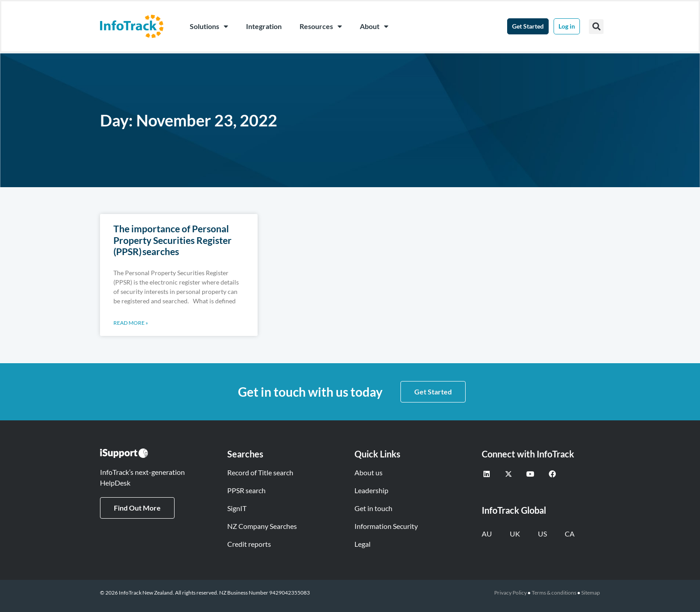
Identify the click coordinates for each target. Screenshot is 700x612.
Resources (321, 26)
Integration (264, 26)
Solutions (209, 26)
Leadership (371, 490)
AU (487, 534)
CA (570, 534)
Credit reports (249, 544)
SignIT (237, 508)
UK (515, 534)
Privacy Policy (510, 593)
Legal (362, 544)
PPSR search (246, 490)
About (374, 26)
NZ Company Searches (262, 526)
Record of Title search (260, 472)
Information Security (386, 526)
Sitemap (591, 593)
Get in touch (373, 508)
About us (369, 472)
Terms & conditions (554, 593)
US (542, 534)
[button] (596, 27)
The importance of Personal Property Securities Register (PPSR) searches (173, 240)
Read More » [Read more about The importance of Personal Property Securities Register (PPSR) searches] (131, 323)
